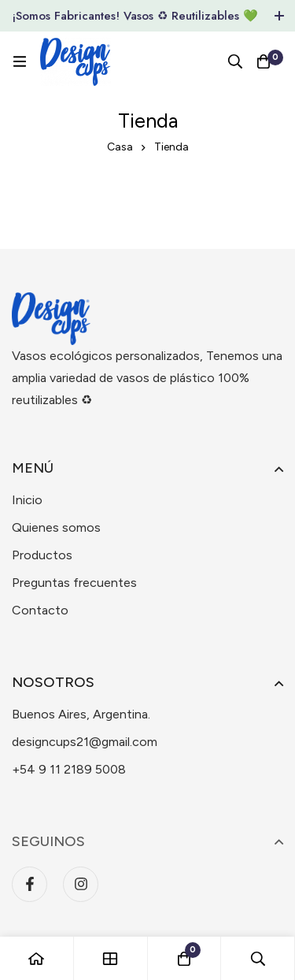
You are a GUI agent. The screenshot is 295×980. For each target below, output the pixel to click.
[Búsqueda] (235, 61)
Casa (120, 147)
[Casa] (37, 958)
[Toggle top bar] (279, 16)
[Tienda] (111, 958)
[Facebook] (29, 884)
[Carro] (264, 61)
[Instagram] (81, 884)
